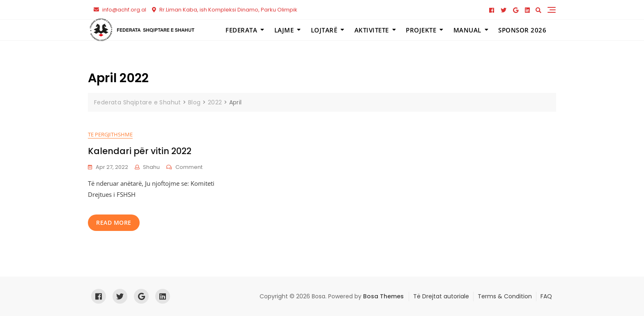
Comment (189, 167)
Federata (241, 30)
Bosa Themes (383, 296)
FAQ (546, 296)
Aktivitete (372, 30)
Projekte (421, 30)
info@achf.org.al (120, 10)
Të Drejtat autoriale (441, 296)
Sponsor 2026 (522, 30)
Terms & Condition (505, 296)
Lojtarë (324, 30)
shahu (151, 167)
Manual (467, 30)
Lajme (284, 30)
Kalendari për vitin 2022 (140, 151)
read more (114, 223)
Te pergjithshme (110, 134)
